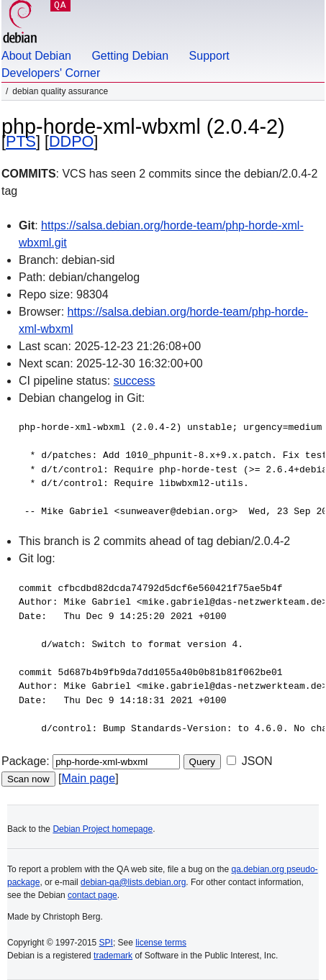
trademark (113, 956)
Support (209, 56)
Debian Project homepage (103, 829)
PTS (21, 141)
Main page (88, 778)
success (135, 381)
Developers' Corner (51, 73)
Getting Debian (130, 56)
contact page (92, 895)
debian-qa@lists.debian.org (133, 882)
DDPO (71, 141)
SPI (106, 943)
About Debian (36, 56)
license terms (161, 943)
